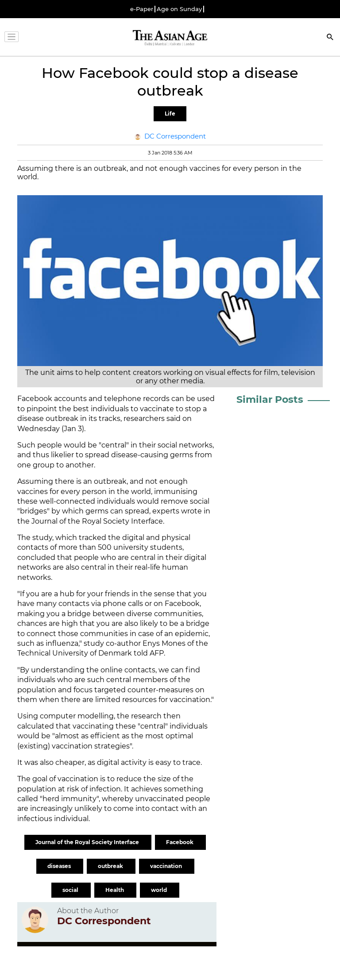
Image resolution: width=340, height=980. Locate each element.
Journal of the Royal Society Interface (88, 842)
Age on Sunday (179, 9)
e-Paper (142, 9)
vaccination (167, 866)
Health (115, 890)
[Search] (330, 38)
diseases (60, 866)
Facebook (180, 842)
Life (170, 114)
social (71, 890)
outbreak (111, 866)
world (160, 890)
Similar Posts (270, 399)
